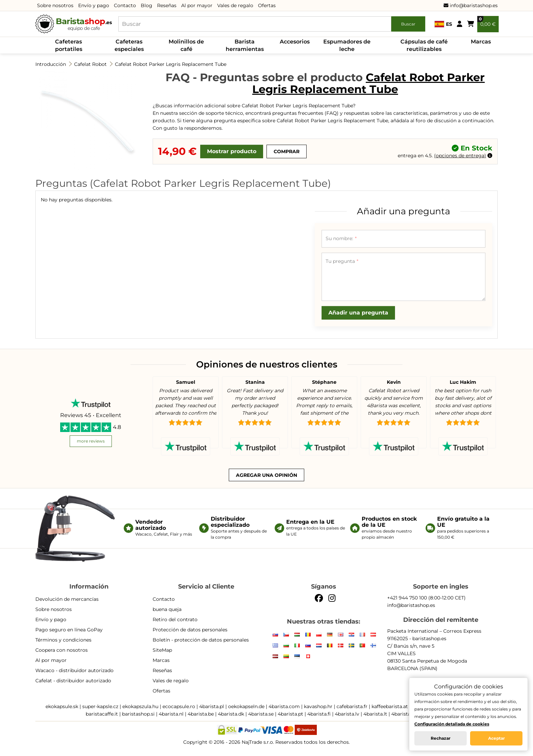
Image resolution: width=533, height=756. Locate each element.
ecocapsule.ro (179, 706)
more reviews (91, 441)
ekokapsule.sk (62, 706)
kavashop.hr (318, 706)
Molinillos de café (186, 45)
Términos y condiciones (63, 640)
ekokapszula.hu (140, 706)
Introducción (51, 64)
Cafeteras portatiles (69, 45)
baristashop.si (138, 714)
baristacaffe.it (102, 714)
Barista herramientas (245, 45)
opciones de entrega (460, 156)
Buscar (408, 24)
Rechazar (441, 738)
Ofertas (267, 5)
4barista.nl (171, 714)
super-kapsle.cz (100, 706)
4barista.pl (212, 706)
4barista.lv (347, 714)
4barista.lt (375, 714)
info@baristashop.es (471, 5)
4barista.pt (290, 714)
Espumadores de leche (347, 45)
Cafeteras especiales (129, 45)
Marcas (481, 42)
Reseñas (167, 5)
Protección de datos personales (190, 630)
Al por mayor (197, 5)
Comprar (287, 151)
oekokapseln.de (246, 706)
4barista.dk (231, 714)
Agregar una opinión (266, 475)
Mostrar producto (232, 151)
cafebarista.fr (352, 706)
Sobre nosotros (55, 5)
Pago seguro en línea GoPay (69, 630)
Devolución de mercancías (67, 599)
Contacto (125, 5)
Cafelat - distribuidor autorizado (73, 681)
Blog (147, 5)
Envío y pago (94, 5)
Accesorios (295, 42)
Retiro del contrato (175, 619)
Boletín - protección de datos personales (201, 640)
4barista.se (261, 714)
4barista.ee (404, 714)
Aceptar (496, 738)
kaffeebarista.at (390, 706)
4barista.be (201, 714)
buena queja (167, 609)
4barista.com (284, 706)
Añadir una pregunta (358, 313)
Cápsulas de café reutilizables (424, 45)
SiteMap (162, 650)
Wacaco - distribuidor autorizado (74, 670)
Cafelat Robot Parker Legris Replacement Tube (171, 64)
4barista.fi (319, 714)
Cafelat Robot (90, 64)
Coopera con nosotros (62, 650)
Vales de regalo (235, 5)
